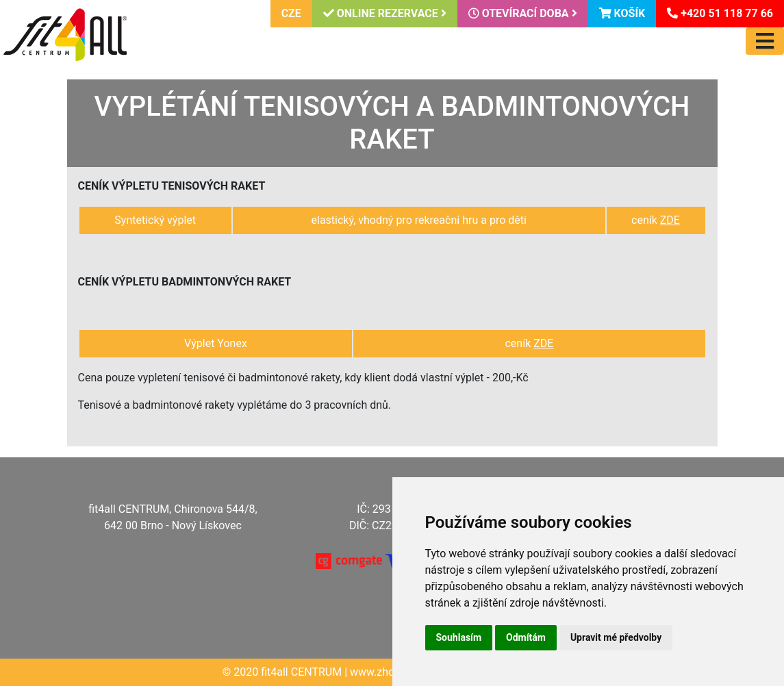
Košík (622, 13)
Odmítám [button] (526, 637)
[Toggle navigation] (765, 41)
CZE (291, 13)
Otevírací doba (523, 13)
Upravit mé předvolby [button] (616, 637)
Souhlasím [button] (459, 637)
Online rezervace (385, 13)
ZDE (670, 220)
